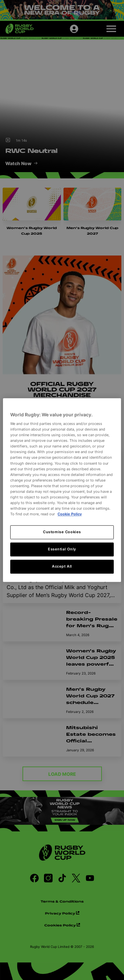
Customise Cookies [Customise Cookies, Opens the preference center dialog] (62, 532)
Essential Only (62, 549)
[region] (62, 490)
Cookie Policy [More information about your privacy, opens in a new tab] (70, 514)
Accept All (62, 566)
